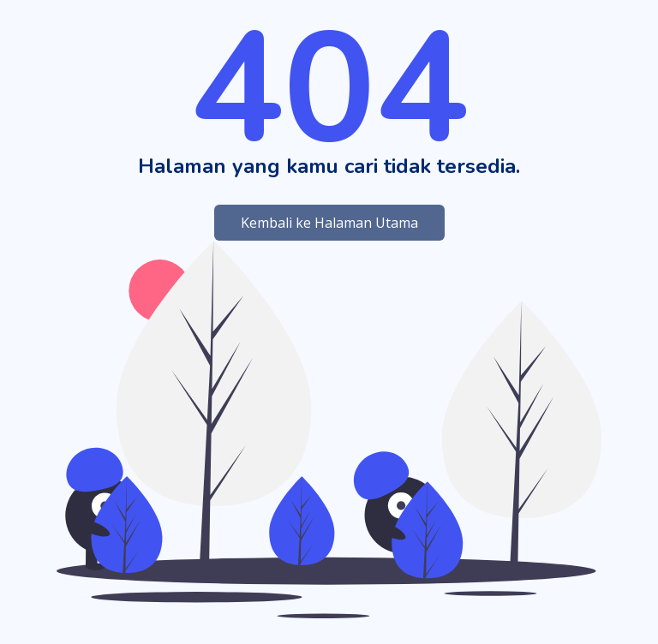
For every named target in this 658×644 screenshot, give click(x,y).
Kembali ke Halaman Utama (329, 223)
